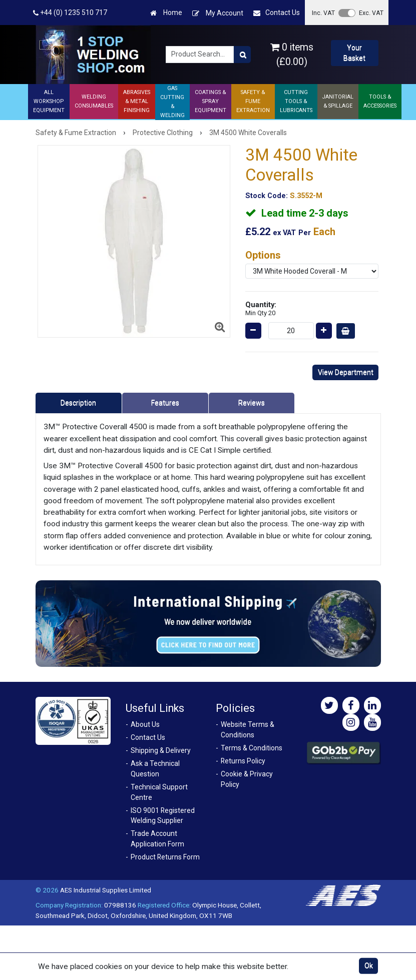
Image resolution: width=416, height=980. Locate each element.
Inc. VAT (323, 13)
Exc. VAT (371, 13)
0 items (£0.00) (292, 55)
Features (165, 403)
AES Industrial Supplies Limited (106, 890)
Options (263, 255)
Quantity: (261, 308)
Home (166, 13)
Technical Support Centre (159, 792)
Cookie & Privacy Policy (247, 779)
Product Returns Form (165, 857)
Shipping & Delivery (161, 750)
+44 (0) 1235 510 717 (70, 13)
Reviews (252, 403)
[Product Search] (242, 55)
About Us (145, 724)
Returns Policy (243, 761)
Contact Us (277, 13)
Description (78, 403)
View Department (346, 372)
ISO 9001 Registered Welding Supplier (163, 816)
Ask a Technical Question (155, 769)
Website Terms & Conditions (248, 730)
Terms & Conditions (252, 748)
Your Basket (354, 53)
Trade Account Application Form (157, 839)
